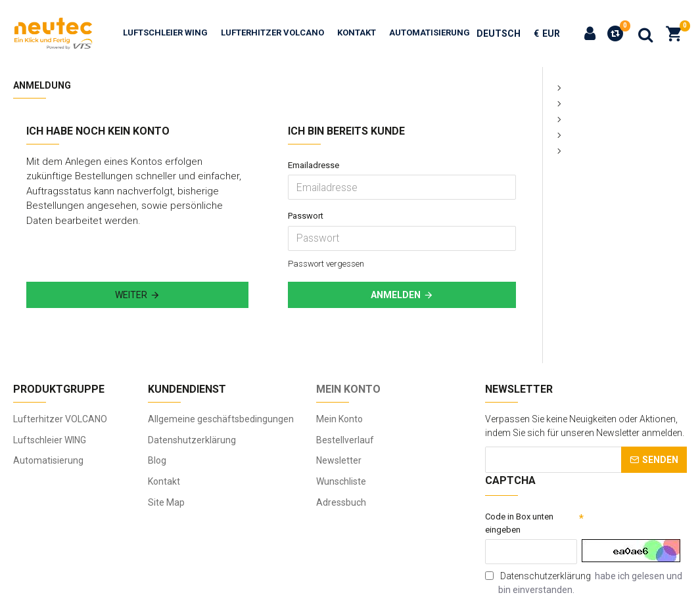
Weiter (131, 255)
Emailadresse (316, 165)
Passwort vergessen (331, 223)
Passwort (308, 196)
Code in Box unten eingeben (523, 522)
